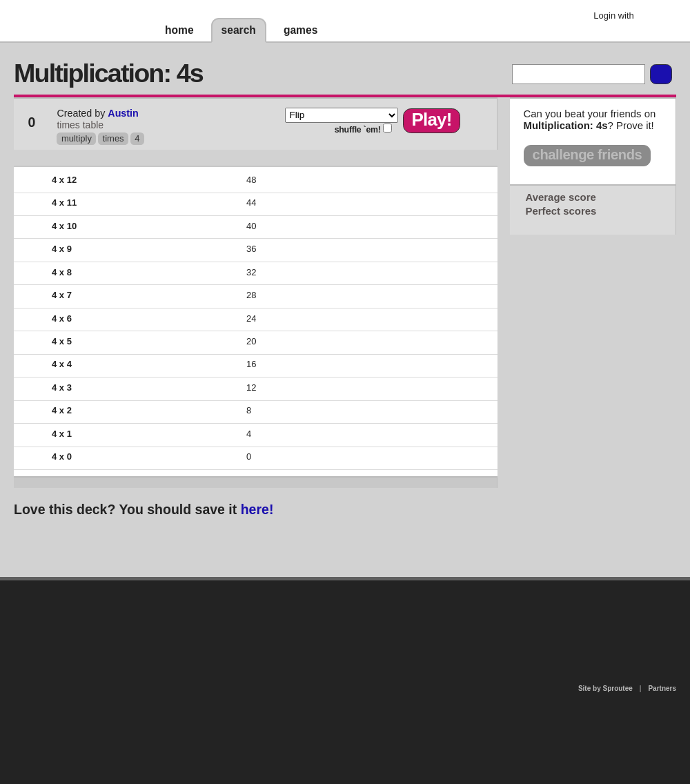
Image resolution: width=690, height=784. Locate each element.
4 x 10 (64, 226)
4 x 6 (62, 318)
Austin (123, 113)
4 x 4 (62, 364)
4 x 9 (62, 249)
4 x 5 (62, 341)
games (300, 30)
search (239, 30)
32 (251, 272)
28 (251, 295)
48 (251, 180)
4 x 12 (64, 180)
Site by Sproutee (605, 688)
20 (251, 341)
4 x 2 (62, 410)
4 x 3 (62, 388)
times (114, 138)
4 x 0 (62, 457)
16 (251, 364)
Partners (662, 688)
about (167, 637)
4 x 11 (64, 203)
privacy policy (389, 586)
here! (257, 509)
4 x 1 (62, 434)
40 (251, 226)
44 (251, 203)
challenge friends (588, 155)
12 (251, 388)
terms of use (453, 620)
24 (251, 318)
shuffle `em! (358, 130)
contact (338, 616)
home (179, 30)
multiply (77, 138)
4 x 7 (62, 295)
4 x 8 (62, 272)
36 (251, 249)
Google (655, 17)
